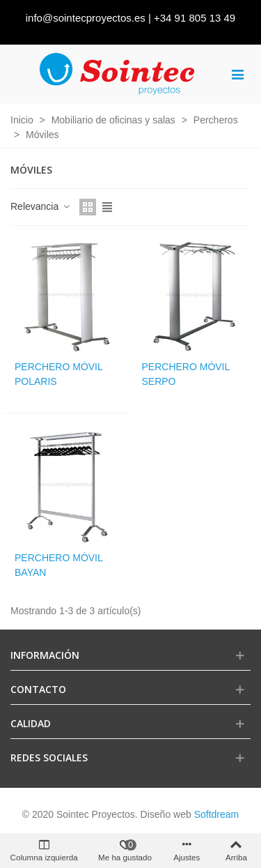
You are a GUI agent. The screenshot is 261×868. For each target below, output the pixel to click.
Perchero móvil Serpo (186, 374)
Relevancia (41, 206)
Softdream (217, 814)
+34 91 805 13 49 (195, 18)
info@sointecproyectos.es (86, 18)
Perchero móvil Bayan (58, 565)
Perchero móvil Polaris (58, 374)
